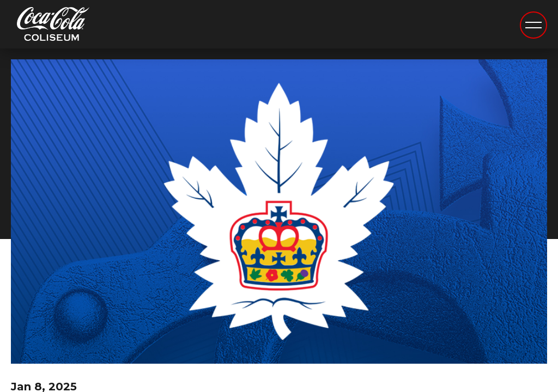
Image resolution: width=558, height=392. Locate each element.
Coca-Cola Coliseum (53, 26)
